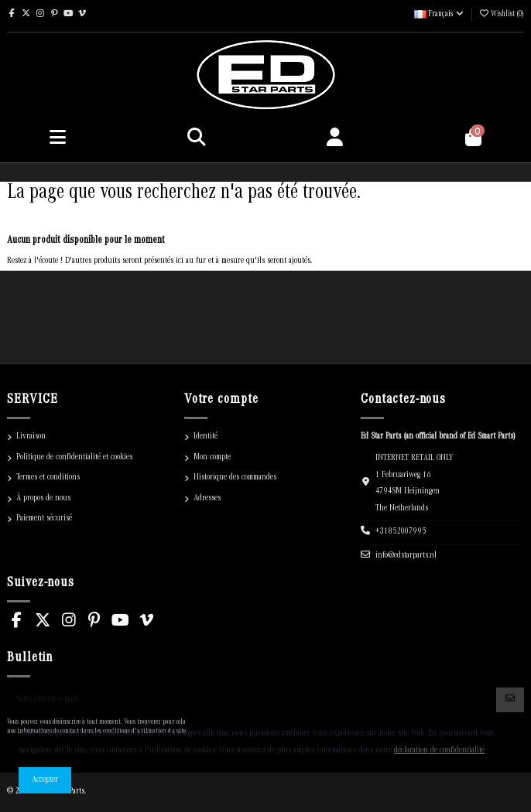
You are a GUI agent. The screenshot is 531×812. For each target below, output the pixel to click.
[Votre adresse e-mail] (252, 700)
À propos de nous (43, 499)
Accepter (45, 780)
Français (440, 15)
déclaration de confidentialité (439, 751)
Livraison (31, 437)
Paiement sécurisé (44, 519)
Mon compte (212, 458)
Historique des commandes (235, 478)
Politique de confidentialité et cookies (74, 458)
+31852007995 (401, 532)
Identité (206, 437)
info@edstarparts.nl (406, 556)
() (501, 15)
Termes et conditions (48, 478)
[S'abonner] (510, 700)
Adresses (207, 499)
